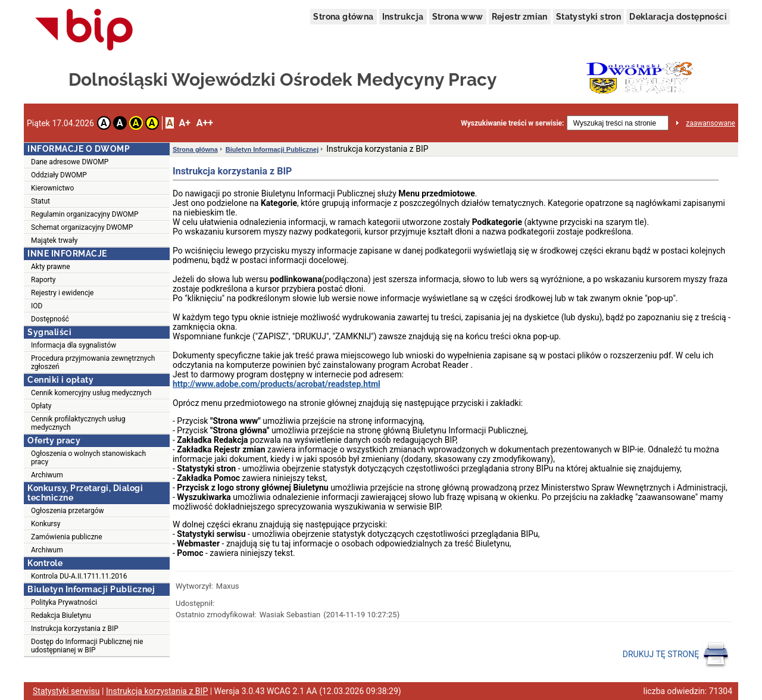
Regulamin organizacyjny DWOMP (85, 214)
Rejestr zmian (520, 17)
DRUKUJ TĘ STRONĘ (676, 655)
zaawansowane (711, 123)
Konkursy (46, 524)
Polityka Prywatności (64, 602)
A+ (184, 123)
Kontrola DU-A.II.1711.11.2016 (79, 576)
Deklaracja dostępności (678, 17)
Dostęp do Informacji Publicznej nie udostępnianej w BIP (87, 646)
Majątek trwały (54, 240)
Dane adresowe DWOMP (70, 162)
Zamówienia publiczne (67, 537)
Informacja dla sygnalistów (74, 345)
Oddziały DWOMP (59, 175)
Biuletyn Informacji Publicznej (272, 149)
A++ (205, 123)
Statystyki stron (588, 17)
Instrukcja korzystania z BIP (75, 629)
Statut (40, 201)
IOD (37, 306)
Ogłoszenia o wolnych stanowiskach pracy (88, 458)
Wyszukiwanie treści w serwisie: (512, 123)
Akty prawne (51, 267)
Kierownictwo (52, 188)
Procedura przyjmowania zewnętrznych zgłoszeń (93, 362)
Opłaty (41, 406)
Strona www (458, 17)
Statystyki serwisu (66, 691)
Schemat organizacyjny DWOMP (82, 227)
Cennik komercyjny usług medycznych (91, 393)
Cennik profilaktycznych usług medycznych (78, 423)
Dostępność (50, 319)
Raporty (43, 280)
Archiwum (47, 475)
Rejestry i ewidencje (62, 293)
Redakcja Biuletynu (61, 615)
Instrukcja (403, 17)
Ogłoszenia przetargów (68, 511)
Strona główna (343, 17)
